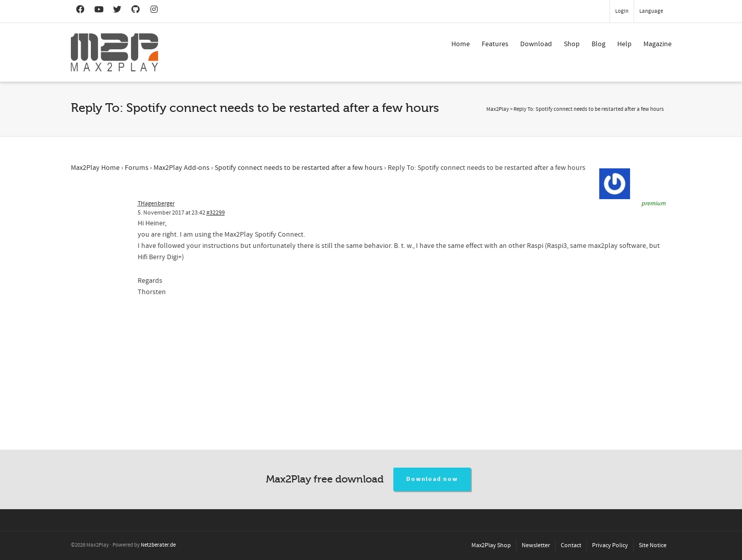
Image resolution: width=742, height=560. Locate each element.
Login (622, 11)
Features (495, 44)
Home (461, 44)
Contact (571, 545)
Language (651, 11)
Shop (572, 44)
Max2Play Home (95, 168)
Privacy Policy (610, 545)
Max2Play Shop (491, 545)
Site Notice (653, 545)
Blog (598, 44)
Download (536, 44)
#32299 (216, 213)
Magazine (658, 44)
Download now (432, 479)
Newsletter (536, 545)
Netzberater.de (158, 545)
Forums (137, 168)
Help (624, 44)
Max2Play (498, 109)
